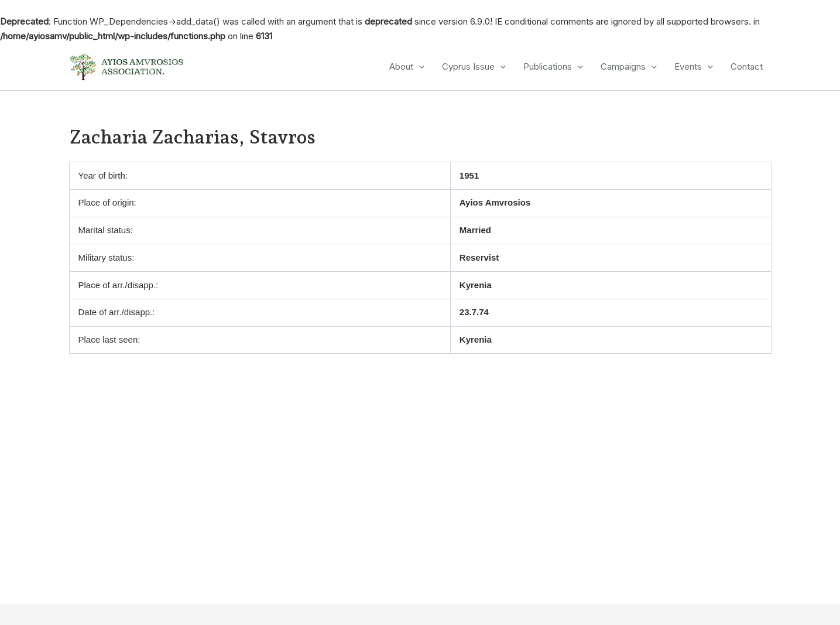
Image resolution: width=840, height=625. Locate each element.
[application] (419, 67)
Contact (747, 66)
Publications (553, 67)
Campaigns (629, 67)
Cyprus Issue (474, 67)
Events (694, 67)
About (407, 67)
